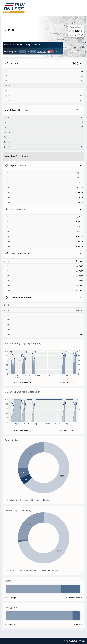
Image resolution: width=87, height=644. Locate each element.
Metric (58, 52)
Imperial (42, 52)
